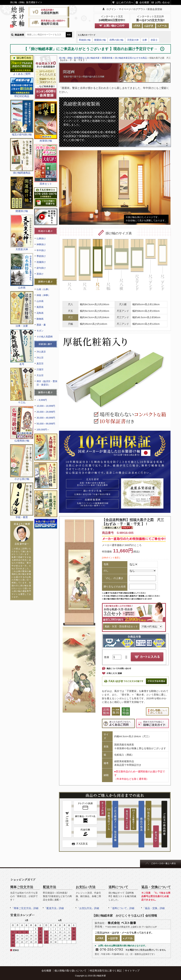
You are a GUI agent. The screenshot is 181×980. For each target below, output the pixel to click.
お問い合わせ (162, 2)
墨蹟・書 (41, 325)
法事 (145, 40)
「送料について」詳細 (122, 908)
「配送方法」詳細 (54, 908)
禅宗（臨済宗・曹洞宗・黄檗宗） (47, 383)
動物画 (40, 319)
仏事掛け (41, 239)
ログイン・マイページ (119, 9)
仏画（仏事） (43, 289)
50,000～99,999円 (46, 424)
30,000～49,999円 (46, 418)
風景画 (40, 307)
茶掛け (40, 274)
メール (163, 26)
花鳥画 (40, 313)
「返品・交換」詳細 (154, 908)
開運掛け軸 (100, 40)
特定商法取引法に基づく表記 (106, 971)
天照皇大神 (133, 40)
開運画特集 (107, 58)
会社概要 (144, 2)
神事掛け (41, 244)
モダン (40, 331)
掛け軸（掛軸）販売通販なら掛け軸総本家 (79, 58)
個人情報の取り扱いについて (70, 971)
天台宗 (40, 375)
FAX (137, 26)
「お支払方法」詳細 (88, 908)
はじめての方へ (125, 2)
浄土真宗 (41, 352)
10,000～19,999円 (46, 406)
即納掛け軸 (85, 40)
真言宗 (40, 364)
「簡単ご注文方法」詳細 (25, 908)
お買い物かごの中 (114, 26)
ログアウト (139, 9)
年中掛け (41, 250)
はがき (150, 26)
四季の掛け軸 (116, 40)
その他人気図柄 (45, 337)
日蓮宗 (40, 369)
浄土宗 (40, 358)
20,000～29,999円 (46, 412)
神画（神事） (43, 295)
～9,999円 (42, 400)
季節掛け (41, 256)
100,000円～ (43, 430)
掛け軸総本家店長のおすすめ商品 (131, 58)
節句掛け (41, 268)
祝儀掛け (41, 262)
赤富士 (154, 40)
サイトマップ (132, 971)
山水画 (40, 301)
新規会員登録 (155, 9)
